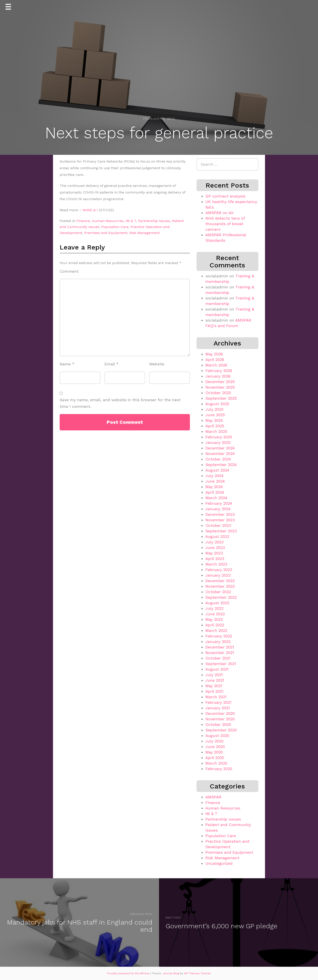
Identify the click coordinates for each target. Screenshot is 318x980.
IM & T (131, 221)
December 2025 (220, 382)
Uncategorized (219, 863)
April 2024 (215, 492)
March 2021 (216, 697)
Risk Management (145, 233)
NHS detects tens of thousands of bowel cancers (225, 224)
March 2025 (216, 431)
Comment (69, 271)
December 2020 (220, 713)
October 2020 (218, 724)
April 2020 (215, 758)
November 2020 (220, 719)
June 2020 (215, 747)
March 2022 (216, 630)
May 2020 (214, 752)
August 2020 (217, 735)
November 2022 (220, 586)
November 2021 (220, 653)
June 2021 (215, 680)
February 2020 (219, 769)
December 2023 (220, 514)
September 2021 (221, 664)
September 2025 (221, 398)
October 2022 (218, 592)
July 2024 (214, 476)
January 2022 (218, 642)
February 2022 (219, 636)
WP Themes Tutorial (197, 973)
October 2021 (218, 658)
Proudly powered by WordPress (129, 973)
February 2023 (219, 570)
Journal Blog (171, 973)
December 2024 (220, 448)
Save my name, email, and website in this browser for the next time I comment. (120, 403)
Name (67, 364)
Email (112, 364)
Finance (83, 221)
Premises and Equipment (106, 233)
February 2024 (219, 503)
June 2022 (215, 614)
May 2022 (214, 619)
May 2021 (214, 686)
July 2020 (214, 741)
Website (157, 364)
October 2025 (218, 393)
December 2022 (220, 581)
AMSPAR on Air (220, 213)
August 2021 (217, 669)
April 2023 (215, 559)
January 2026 (218, 376)
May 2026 (214, 354)
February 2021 (218, 702)
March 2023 (216, 564)
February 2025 (219, 437)
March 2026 (216, 365)
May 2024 (214, 487)
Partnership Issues (154, 221)
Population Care (115, 227)
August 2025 (217, 404)
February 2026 (219, 371)
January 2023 (218, 575)
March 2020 (216, 763)
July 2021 (214, 675)
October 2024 (218, 459)
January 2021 (218, 708)
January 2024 (218, 509)
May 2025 (214, 420)
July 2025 (214, 409)
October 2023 (218, 525)
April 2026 (215, 360)
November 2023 (220, 520)
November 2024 (220, 454)
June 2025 (215, 415)
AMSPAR (213, 797)
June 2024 (215, 481)
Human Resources (108, 221)
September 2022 (221, 597)
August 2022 (217, 603)
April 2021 (214, 691)
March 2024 (216, 498)
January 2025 (218, 442)
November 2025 (220, 387)
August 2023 (217, 536)
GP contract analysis (225, 196)
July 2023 (214, 542)
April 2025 (215, 426)
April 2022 (215, 625)
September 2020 (221, 730)
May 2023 (214, 553)
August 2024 (217, 470)
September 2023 (221, 531)
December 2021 (220, 647)
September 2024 (221, 465)
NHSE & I (90, 210)
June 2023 (215, 548)
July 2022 (214, 608)
